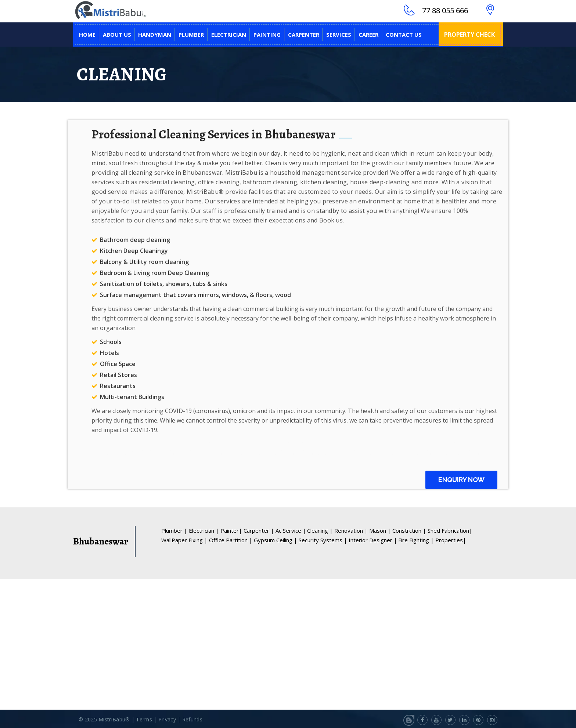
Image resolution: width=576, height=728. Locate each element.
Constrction (409, 530)
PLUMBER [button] (191, 34)
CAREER (368, 34)
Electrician (204, 530)
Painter (231, 530)
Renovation (351, 530)
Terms (144, 719)
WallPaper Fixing (184, 539)
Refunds (192, 719)
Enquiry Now (461, 479)
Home (87, 34)
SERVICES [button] (339, 34)
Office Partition (231, 539)
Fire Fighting (416, 539)
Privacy (168, 719)
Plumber (174, 530)
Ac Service (291, 530)
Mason (380, 530)
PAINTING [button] (267, 34)
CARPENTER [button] (304, 34)
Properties (451, 539)
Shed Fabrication (450, 530)
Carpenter (259, 530)
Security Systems (323, 539)
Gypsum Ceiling (276, 539)
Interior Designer (373, 539)
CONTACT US (404, 34)
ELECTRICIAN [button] (229, 34)
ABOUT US (117, 34)
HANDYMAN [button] (155, 34)
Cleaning (320, 530)
